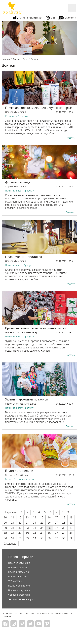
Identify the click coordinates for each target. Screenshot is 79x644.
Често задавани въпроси (22, 599)
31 (13, 528)
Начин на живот (14, 191)
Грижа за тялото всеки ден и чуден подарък (38, 108)
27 (56, 523)
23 (27, 523)
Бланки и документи (19, 590)
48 (64, 533)
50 (5, 538)
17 (56, 517)
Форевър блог (20, 59)
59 (71, 538)
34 (35, 528)
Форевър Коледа (18, 182)
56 (49, 538)
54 (35, 538)
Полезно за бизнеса (19, 586)
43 (27, 533)
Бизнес (9, 479)
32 (20, 528)
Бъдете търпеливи (19, 471)
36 (49, 528)
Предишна (10, 512)
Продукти (23, 116)
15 (42, 517)
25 (42, 523)
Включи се (70, 18)
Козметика (11, 116)
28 (64, 523)
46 (49, 533)
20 (5, 523)
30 (5, 528)
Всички (35, 59)
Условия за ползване (24, 614)
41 (13, 533)
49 (71, 533)
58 (64, 538)
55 (42, 538)
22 (20, 523)
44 (35, 533)
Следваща (10, 544)
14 (35, 517)
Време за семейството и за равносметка (36, 328)
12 (20, 517)
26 (49, 523)
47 (56, 533)
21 (13, 523)
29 (71, 523)
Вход (53, 18)
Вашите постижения (19, 563)
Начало (6, 59)
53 (27, 538)
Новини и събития (18, 568)
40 (5, 533)
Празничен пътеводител (24, 257)
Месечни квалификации (31, 18)
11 (13, 517)
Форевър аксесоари (19, 595)
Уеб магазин (15, 581)
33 (27, 528)
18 (64, 517)
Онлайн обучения (18, 577)
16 (49, 517)
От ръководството (24, 479)
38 (64, 528)
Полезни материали (19, 572)
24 (35, 523)
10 (5, 517)
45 (42, 533)
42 (20, 533)
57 (56, 538)
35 (42, 528)
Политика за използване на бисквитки (54, 614)
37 (56, 528)
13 (27, 517)
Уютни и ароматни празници (27, 399)
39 (71, 528)
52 (20, 538)
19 (71, 517)
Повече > (70, 138)
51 (13, 538)
